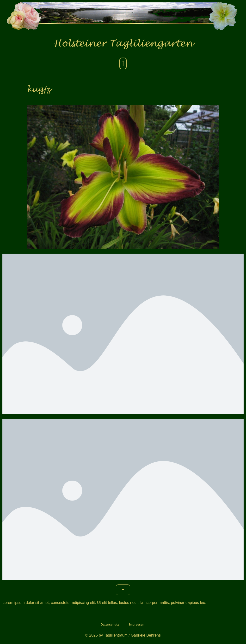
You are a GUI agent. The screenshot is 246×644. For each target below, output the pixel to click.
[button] (123, 63)
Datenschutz (110, 624)
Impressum (137, 624)
